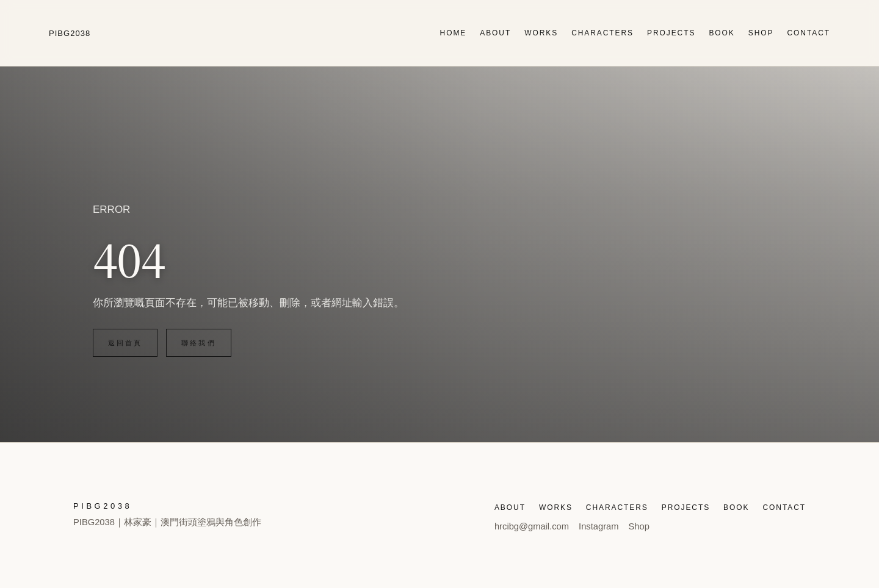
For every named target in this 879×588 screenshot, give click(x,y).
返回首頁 (125, 343)
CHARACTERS (602, 33)
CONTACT (808, 33)
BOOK (722, 33)
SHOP (761, 33)
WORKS (541, 33)
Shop (639, 526)
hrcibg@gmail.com (532, 526)
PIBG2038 (70, 33)
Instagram (599, 526)
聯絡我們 (198, 343)
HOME (454, 33)
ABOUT (495, 33)
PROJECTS (671, 33)
